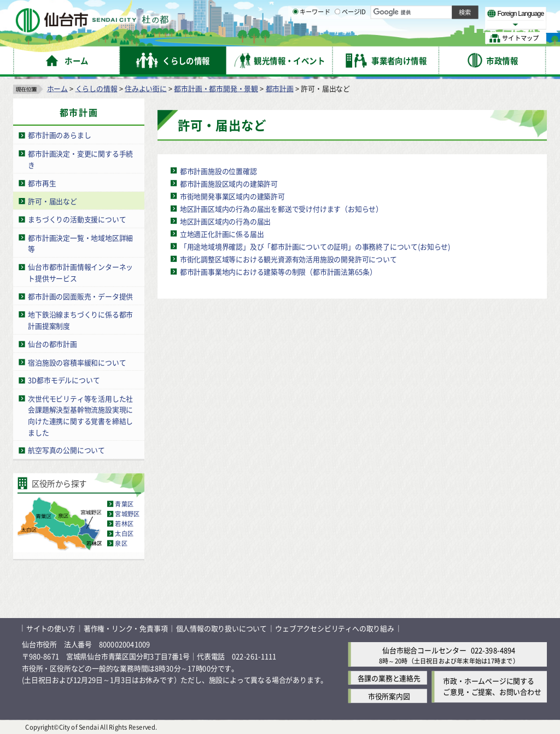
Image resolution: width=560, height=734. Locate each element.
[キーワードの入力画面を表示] (295, 38)
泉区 (121, 543)
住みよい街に (146, 88)
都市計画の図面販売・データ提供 (80, 296)
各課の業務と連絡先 (389, 677)
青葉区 (124, 504)
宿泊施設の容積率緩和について (77, 362)
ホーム (57, 88)
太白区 (124, 533)
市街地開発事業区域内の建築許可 (232, 196)
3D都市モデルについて (64, 380)
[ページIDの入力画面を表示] (337, 38)
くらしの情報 (97, 88)
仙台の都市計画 (52, 344)
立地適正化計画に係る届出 (222, 233)
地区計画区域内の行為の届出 (225, 221)
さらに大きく (456, 24)
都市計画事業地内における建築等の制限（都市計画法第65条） (278, 271)
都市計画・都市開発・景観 (216, 88)
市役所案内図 (389, 695)
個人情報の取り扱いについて (221, 628)
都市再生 (42, 182)
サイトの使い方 (51, 628)
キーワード (311, 38)
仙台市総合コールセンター (424, 649)
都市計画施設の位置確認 (218, 170)
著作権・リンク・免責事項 (126, 628)
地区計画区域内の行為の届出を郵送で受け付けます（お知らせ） (281, 208)
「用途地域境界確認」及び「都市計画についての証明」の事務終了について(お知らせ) (315, 246)
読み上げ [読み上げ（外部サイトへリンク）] (360, 11)
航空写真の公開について (66, 450)
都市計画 (280, 88)
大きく (421, 24)
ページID (351, 38)
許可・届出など (52, 200)
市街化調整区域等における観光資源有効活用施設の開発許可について (288, 258)
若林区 (124, 523)
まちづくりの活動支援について (77, 219)
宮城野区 (127, 514)
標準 (437, 11)
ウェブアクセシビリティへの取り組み (335, 628)
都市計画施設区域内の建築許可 (229, 183)
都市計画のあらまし (59, 135)
